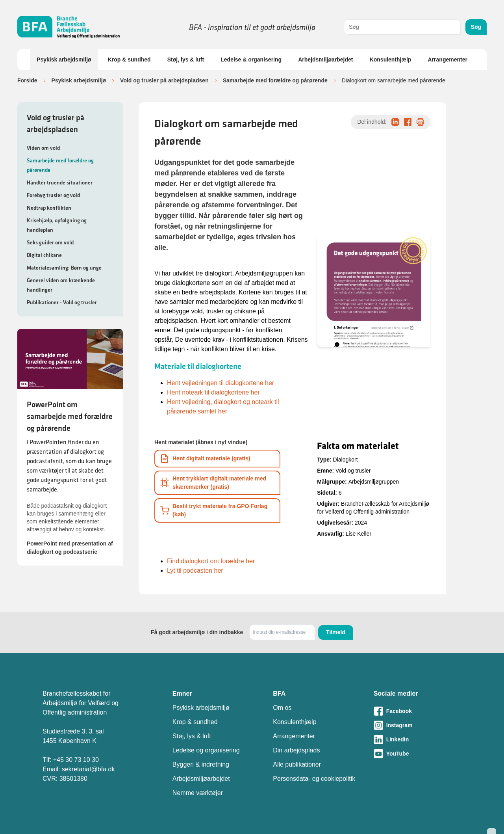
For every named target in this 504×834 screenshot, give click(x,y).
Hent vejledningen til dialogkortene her (220, 383)
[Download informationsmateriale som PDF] (217, 459)
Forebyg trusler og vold (53, 195)
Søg (476, 27)
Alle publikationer (297, 764)
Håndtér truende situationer (60, 182)
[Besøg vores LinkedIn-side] (418, 739)
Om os (282, 708)
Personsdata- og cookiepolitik (314, 779)
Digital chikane (44, 255)
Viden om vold (43, 148)
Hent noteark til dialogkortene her (213, 392)
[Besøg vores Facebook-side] (418, 711)
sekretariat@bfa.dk (88, 769)
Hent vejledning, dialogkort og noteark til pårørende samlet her (223, 407)
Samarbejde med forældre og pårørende (275, 80)
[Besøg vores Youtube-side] (418, 754)
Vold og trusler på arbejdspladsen (164, 80)
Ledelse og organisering (206, 750)
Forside (27, 80)
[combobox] (402, 27)
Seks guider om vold (50, 242)
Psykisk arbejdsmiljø (64, 60)
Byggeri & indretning (201, 764)
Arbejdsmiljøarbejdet (325, 60)
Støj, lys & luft (186, 60)
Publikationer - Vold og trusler (62, 302)
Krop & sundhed (129, 60)
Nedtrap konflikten (49, 208)
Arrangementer (448, 60)
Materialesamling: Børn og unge (64, 268)
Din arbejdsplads (296, 750)
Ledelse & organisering (251, 60)
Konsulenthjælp (391, 60)
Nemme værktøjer (198, 793)
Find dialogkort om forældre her (211, 561)
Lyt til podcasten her (195, 571)
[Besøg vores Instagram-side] (418, 725)
